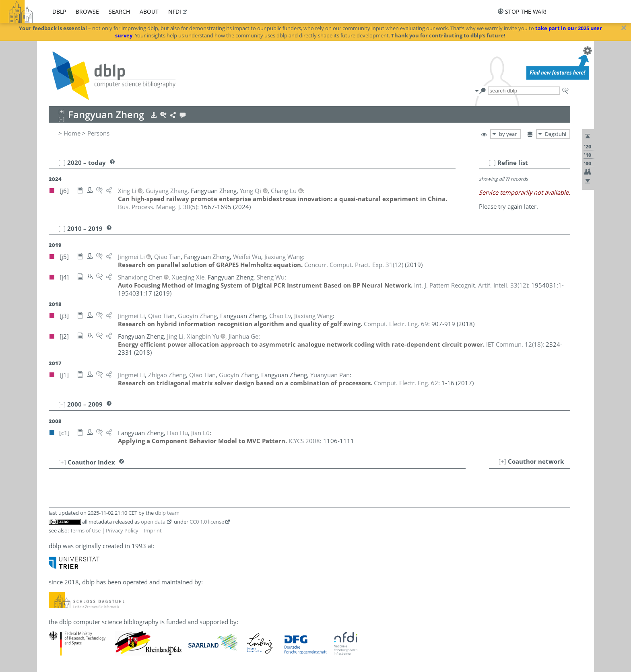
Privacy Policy (122, 530)
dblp (59, 11)
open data (153, 522)
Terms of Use (85, 530)
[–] (492, 162)
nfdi (175, 11)
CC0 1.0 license (207, 522)
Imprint (153, 530)
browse (87, 11)
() (158, 207)
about (149, 11)
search (119, 11)
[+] (502, 461)
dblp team (167, 513)
